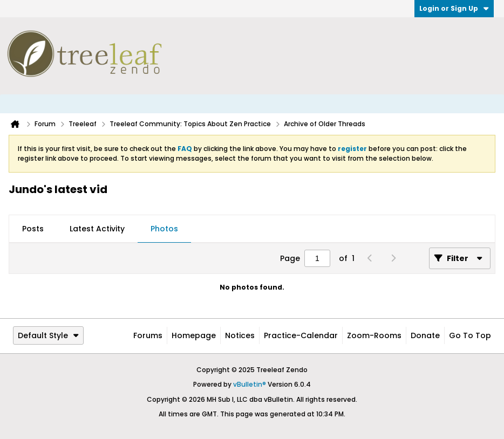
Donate (425, 335)
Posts (33, 229)
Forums (148, 335)
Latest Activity (97, 229)
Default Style (48, 335)
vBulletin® (250, 384)
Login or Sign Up (454, 8)
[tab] (33, 229)
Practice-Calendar (301, 335)
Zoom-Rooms (374, 335)
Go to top (470, 335)
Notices (240, 335)
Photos (164, 229)
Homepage (194, 335)
